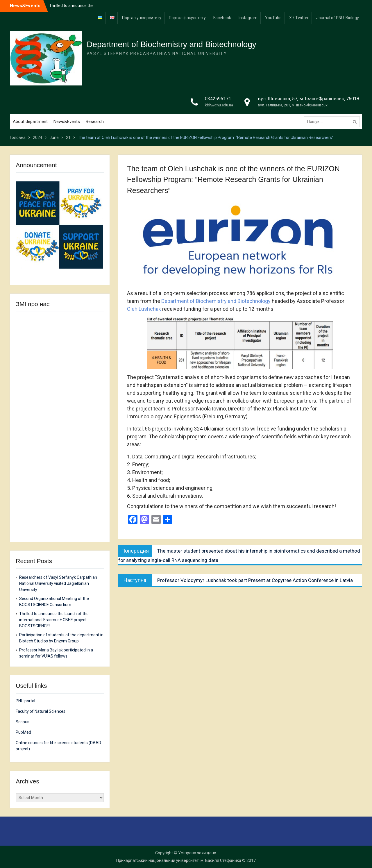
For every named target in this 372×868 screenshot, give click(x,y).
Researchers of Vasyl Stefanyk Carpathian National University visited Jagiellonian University (58, 583)
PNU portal (25, 701)
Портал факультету (187, 18)
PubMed (23, 732)
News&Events (67, 122)
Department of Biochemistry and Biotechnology (171, 44)
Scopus (23, 722)
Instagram (248, 18)
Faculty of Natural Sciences (41, 711)
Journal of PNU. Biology (338, 18)
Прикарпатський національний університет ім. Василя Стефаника (179, 860)
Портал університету (142, 18)
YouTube (273, 18)
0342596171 (218, 99)
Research (95, 122)
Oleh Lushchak (144, 309)
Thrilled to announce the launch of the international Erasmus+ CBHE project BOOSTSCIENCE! (54, 620)
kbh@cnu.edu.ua (219, 105)
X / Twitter (299, 18)
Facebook (222, 18)
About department (30, 122)
